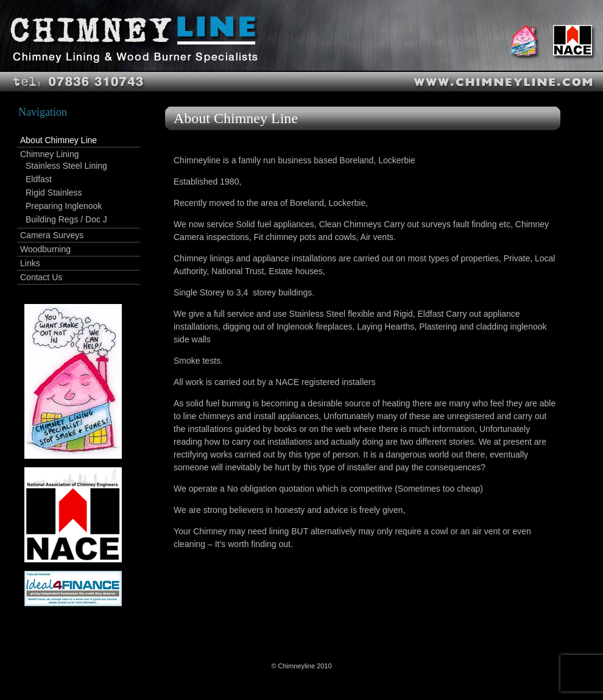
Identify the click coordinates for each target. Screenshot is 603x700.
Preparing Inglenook (64, 206)
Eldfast (39, 179)
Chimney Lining (50, 154)
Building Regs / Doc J (66, 219)
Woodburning (45, 249)
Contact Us (41, 277)
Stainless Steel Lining (66, 166)
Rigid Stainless (54, 193)
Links (30, 263)
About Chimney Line (58, 140)
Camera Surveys (52, 235)
